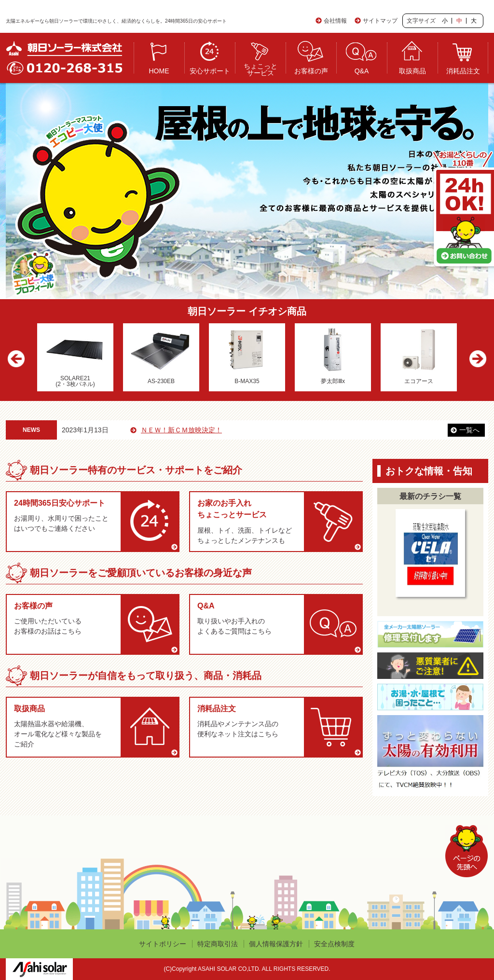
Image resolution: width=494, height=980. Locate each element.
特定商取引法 (218, 944)
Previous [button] (19, 360)
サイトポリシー (163, 944)
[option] (75, 357)
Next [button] (475, 360)
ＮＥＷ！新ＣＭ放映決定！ (200, 430)
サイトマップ (380, 21)
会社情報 (335, 21)
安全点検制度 (334, 944)
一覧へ (469, 430)
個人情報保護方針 (276, 944)
